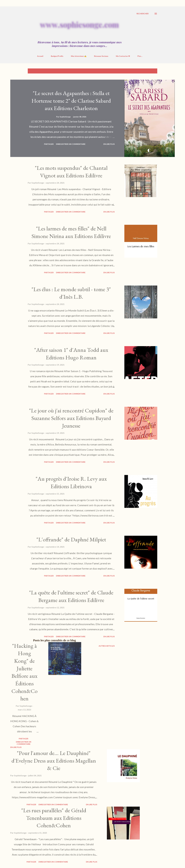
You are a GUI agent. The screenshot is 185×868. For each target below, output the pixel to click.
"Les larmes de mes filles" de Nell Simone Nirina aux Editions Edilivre (71, 232)
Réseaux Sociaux (101, 56)
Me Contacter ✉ (123, 56)
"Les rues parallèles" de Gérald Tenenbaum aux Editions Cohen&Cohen (54, 818)
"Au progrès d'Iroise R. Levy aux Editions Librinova (71, 482)
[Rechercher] (143, 14)
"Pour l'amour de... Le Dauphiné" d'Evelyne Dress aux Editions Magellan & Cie (54, 760)
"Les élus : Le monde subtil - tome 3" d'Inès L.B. (71, 293)
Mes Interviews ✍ (79, 56)
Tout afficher (148, 71)
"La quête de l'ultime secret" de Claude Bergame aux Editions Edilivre (71, 596)
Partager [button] (49, 144)
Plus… (140, 56)
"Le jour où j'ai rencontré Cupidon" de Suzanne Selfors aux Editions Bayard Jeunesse (71, 418)
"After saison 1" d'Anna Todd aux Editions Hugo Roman (71, 354)
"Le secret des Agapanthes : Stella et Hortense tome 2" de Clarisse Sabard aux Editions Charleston (71, 101)
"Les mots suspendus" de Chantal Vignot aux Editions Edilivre (71, 172)
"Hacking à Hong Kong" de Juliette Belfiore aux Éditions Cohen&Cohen (24, 672)
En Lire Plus (109, 144)
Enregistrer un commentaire (71, 144)
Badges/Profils (57, 56)
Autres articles (107, 646)
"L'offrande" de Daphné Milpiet (71, 539)
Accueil (40, 56)
